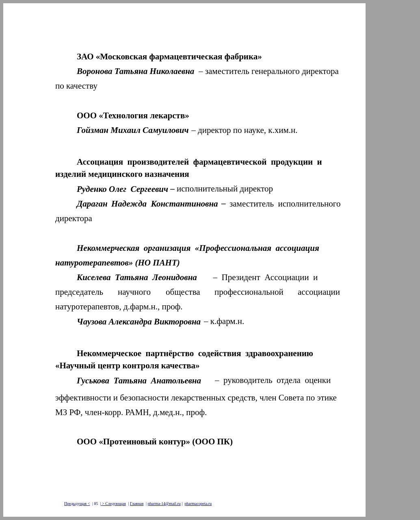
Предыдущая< (77, 504)
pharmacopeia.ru (198, 504)
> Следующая (114, 504)
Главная (137, 504)
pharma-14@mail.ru (164, 504)
